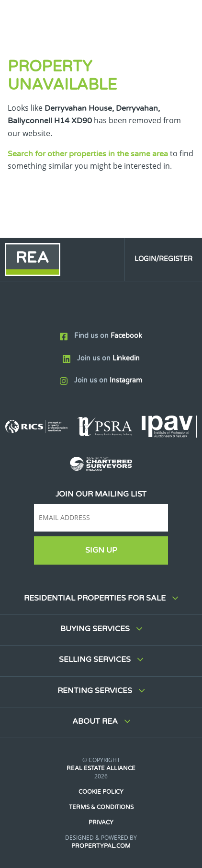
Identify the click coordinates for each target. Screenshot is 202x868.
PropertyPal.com (101, 846)
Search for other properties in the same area (88, 154)
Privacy (101, 822)
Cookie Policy (101, 792)
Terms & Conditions (101, 807)
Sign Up (101, 550)
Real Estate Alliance (101, 768)
